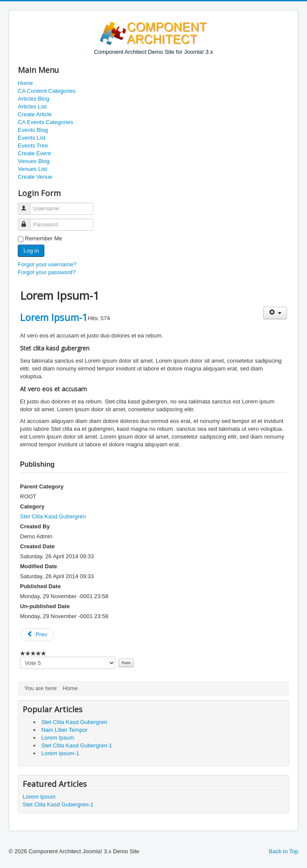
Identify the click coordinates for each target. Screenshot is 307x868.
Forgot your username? (47, 264)
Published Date (40, 586)
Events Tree (33, 146)
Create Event (34, 153)
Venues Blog (34, 161)
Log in (31, 251)
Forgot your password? (47, 272)
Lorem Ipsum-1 (54, 317)
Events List (32, 138)
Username (28, 205)
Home (25, 83)
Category (32, 506)
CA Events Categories (45, 122)
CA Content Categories (47, 91)
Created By (35, 526)
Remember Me (43, 238)
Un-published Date (45, 606)
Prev (37, 634)
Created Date (37, 546)
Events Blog (33, 130)
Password (28, 221)
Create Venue (35, 177)
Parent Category (42, 486)
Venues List (32, 169)
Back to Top (284, 851)
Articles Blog (33, 99)
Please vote (20, 657)
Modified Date (38, 566)
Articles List (32, 106)
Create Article (35, 114)
